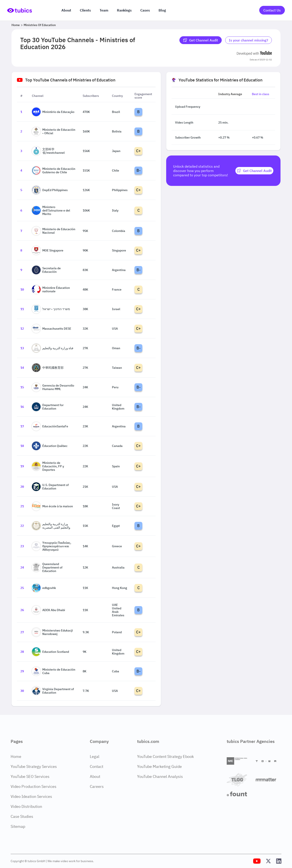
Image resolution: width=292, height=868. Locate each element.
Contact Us (272, 10)
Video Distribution (26, 806)
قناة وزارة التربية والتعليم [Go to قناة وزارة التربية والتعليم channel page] (53, 348)
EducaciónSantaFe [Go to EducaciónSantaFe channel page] (50, 426)
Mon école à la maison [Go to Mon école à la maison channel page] (52, 506)
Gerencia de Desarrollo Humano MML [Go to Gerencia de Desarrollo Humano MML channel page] (53, 387)
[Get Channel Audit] (254, 171)
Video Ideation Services (31, 796)
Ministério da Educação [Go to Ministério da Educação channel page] (53, 112)
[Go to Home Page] (20, 10)
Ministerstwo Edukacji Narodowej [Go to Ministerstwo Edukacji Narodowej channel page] (52, 632)
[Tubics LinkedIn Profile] (279, 861)
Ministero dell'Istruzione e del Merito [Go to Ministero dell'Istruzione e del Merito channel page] (51, 210)
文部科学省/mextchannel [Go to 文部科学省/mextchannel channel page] (48, 151)
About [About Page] (95, 776)
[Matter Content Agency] (269, 780)
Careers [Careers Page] (97, 786)
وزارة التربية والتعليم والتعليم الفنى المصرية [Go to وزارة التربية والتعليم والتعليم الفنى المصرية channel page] (51, 526)
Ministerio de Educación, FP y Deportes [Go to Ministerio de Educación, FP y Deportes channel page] (48, 466)
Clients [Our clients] (85, 10)
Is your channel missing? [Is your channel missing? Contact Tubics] (249, 40)
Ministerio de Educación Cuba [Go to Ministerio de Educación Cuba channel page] (54, 671)
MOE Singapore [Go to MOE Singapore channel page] (48, 250)
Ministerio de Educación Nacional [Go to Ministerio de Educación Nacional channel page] (54, 231)
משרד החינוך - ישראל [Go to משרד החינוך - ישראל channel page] (51, 309)
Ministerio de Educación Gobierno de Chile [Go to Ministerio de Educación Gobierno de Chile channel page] (54, 170)
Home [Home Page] (16, 756)
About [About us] (66, 10)
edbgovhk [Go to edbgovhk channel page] (44, 588)
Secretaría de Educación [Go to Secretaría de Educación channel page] (46, 270)
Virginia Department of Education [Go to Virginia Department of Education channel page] (53, 691)
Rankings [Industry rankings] (124, 10)
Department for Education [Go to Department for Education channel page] (48, 407)
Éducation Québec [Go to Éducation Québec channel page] (50, 446)
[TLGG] (240, 780)
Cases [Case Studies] (145, 10)
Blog (162, 10)
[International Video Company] (240, 761)
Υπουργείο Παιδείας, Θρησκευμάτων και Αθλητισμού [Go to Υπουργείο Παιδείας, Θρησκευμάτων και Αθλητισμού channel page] (52, 546)
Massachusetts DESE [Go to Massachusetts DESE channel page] (52, 329)
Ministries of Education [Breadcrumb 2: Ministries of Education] (40, 25)
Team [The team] (104, 10)
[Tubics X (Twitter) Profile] (268, 861)
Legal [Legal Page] (95, 756)
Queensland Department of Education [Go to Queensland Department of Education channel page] (47, 567)
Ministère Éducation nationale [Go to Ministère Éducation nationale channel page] (51, 289)
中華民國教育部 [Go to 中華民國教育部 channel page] (48, 368)
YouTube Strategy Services (34, 766)
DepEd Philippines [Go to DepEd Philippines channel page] (50, 190)
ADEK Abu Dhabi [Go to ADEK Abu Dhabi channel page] (48, 610)
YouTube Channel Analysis (160, 776)
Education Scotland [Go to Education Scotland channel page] (50, 652)
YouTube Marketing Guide (159, 766)
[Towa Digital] (269, 761)
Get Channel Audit (201, 40)
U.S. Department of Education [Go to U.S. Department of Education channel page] (50, 487)
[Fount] (240, 794)
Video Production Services (34, 786)
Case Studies (22, 816)
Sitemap (18, 826)
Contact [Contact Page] (97, 766)
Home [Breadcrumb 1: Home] (16, 25)
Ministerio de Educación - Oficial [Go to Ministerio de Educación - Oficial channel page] (54, 131)
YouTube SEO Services (30, 776)
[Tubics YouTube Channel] (257, 861)
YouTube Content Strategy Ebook (165, 756)
